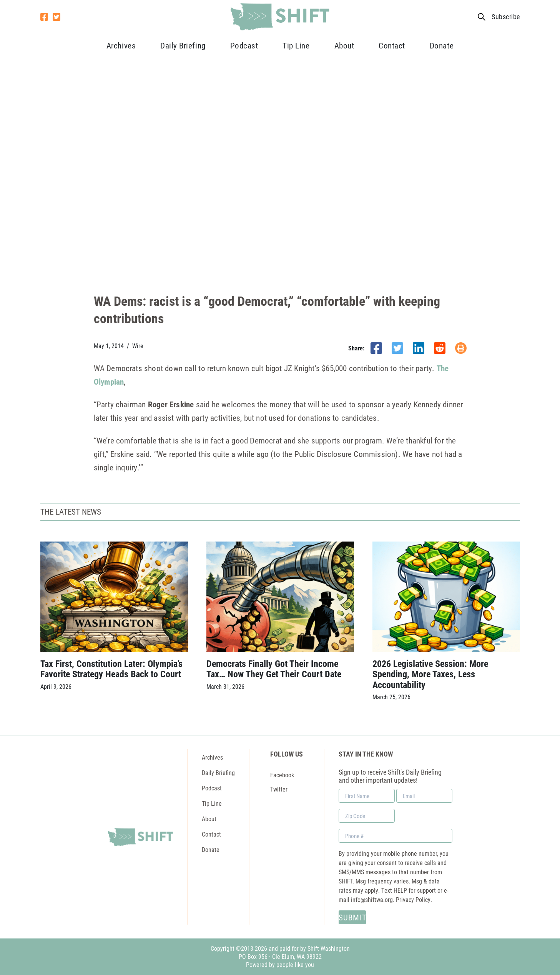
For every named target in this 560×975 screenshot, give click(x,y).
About (344, 45)
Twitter (279, 789)
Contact (392, 45)
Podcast (244, 45)
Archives (121, 45)
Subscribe (506, 17)
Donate (442, 45)
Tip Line (296, 45)
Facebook (282, 775)
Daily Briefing (183, 45)
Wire (138, 346)
